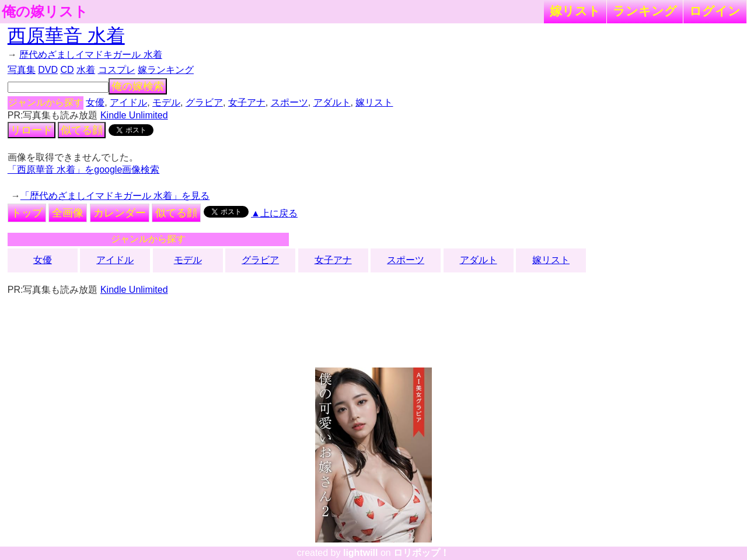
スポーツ (289, 102)
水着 (86, 70)
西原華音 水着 (66, 36)
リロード (32, 130)
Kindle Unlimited (134, 115)
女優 (95, 102)
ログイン (715, 11)
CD (67, 70)
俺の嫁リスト (45, 12)
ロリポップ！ (421, 553)
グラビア (204, 102)
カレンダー (120, 213)
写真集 (22, 70)
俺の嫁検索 (138, 86)
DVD (48, 70)
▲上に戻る (274, 213)
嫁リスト (575, 11)
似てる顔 (82, 130)
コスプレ (117, 70)
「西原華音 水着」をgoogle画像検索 (84, 169)
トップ (27, 213)
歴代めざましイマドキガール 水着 (90, 55)
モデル (166, 102)
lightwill (361, 553)
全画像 (68, 213)
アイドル (128, 102)
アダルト (332, 102)
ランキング (645, 11)
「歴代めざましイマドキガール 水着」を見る (115, 196)
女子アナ (247, 102)
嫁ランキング (166, 70)
